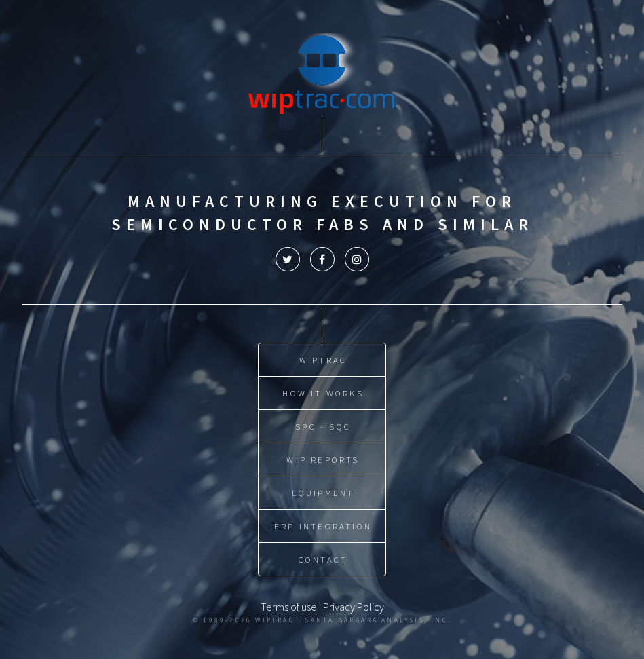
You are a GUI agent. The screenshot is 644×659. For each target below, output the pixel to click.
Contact (323, 559)
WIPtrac (323, 360)
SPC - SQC (323, 426)
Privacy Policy (354, 607)
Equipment (323, 493)
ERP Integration (323, 526)
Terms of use (289, 607)
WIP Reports (323, 459)
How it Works (323, 393)
